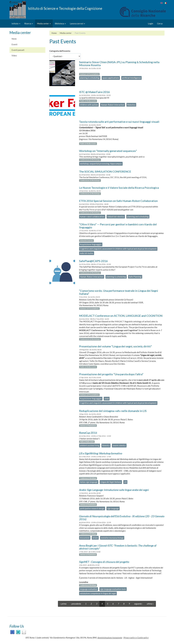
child (107, 399)
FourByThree (141, 267)
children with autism (89, 105)
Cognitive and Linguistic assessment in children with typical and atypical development (118, 249)
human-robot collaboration (92, 217)
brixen (95, 538)
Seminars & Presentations (89, 74)
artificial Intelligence (131, 78)
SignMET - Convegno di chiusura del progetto (104, 562)
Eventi (14, 44)
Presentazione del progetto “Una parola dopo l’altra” (111, 374)
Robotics (131, 105)
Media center (44, 23)
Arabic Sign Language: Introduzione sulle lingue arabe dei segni (114, 490)
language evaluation (89, 589)
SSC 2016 (115, 177)
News (14, 39)
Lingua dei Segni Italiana (111, 482)
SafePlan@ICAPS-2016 (93, 261)
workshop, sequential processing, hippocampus (101, 164)
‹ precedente (76, 604)
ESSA (144, 177)
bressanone (85, 538)
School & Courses (87, 240)
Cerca (160, 23)
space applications (111, 78)
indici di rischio (87, 253)
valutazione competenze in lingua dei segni (98, 593)
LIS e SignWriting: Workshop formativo (101, 453)
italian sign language (89, 482)
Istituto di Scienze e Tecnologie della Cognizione (65, 8)
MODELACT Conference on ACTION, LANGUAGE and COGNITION (121, 316)
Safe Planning (135, 277)
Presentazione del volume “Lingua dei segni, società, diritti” (115, 346)
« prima (63, 604)
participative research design (92, 508)
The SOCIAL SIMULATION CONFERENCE (105, 171)
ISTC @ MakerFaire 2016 (94, 92)
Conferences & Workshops (90, 160)
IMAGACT (119, 321)
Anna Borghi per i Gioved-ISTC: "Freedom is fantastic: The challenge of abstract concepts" (118, 547)
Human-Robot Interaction (113, 105)
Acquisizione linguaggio (91, 244)
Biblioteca (60, 23)
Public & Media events (88, 101)
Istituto (16, 23)
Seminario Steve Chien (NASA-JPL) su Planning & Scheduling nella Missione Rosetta (119, 64)
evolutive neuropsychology (112, 538)
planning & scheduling (90, 78)
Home (54, 33)
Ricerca (29, 23)
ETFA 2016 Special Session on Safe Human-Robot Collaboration (118, 201)
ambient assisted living (90, 445)
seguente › (138, 604)
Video (14, 56)
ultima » (150, 604)
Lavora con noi (77, 23)
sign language (113, 508)
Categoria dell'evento (60, 51)
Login (150, 23)
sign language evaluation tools (113, 589)
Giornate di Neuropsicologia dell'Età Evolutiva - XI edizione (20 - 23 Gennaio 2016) (122, 518)
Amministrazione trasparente (110, 638)
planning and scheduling (138, 217)
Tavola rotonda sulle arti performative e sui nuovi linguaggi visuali (119, 122)
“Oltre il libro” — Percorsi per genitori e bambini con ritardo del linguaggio (118, 226)
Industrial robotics (116, 217)
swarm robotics (119, 445)
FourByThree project (92, 210)
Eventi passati (18, 50)
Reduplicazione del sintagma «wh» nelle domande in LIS (113, 411)
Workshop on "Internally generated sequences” (108, 151)
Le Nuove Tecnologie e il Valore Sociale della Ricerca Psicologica (119, 188)
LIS (125, 482)
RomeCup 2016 (88, 433)
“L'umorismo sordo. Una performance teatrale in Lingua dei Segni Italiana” (119, 292)
